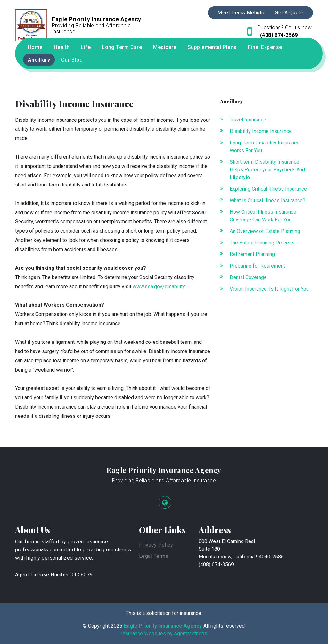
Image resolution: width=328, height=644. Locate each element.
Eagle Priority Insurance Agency (164, 470)
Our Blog (72, 60)
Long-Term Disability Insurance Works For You (265, 147)
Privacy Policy (156, 545)
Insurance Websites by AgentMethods (164, 634)
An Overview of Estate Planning (265, 231)
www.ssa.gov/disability (159, 287)
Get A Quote (289, 13)
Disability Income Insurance (261, 131)
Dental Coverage (248, 277)
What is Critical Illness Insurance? (267, 200)
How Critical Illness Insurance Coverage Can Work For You (263, 216)
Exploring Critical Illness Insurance (268, 189)
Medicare (165, 47)
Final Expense (265, 47)
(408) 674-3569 (278, 35)
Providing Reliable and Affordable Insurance (164, 480)
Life (86, 47)
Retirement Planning (252, 254)
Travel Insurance (248, 120)
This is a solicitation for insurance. (164, 613)
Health (62, 47)
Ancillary (39, 60)
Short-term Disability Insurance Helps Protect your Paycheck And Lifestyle (267, 170)
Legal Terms (154, 556)
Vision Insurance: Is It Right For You (269, 289)
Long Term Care (122, 47)
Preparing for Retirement (257, 266)
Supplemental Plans (212, 47)
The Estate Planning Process (262, 243)
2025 (117, 626)
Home (35, 47)
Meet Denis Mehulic (241, 13)
